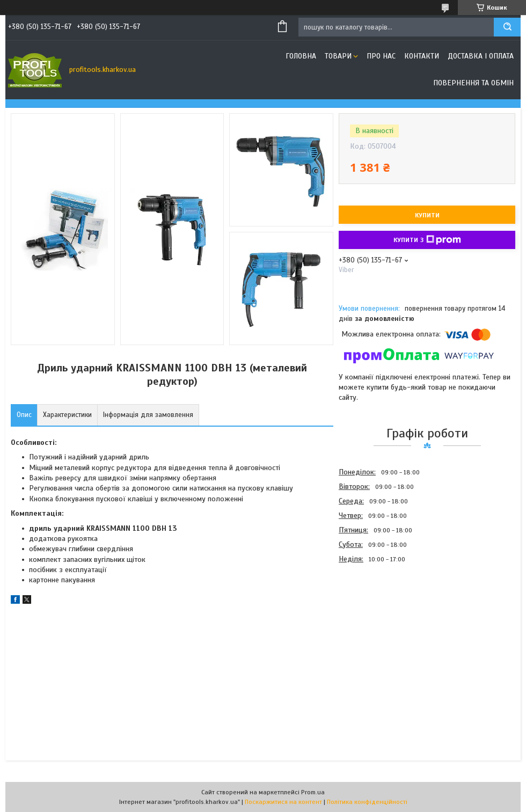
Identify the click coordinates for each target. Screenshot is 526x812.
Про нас (381, 56)
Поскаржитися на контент (283, 802)
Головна (301, 56)
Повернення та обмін (473, 83)
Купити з (427, 240)
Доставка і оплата (481, 56)
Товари (338, 56)
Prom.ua (313, 792)
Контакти (422, 56)
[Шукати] (507, 27)
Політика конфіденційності (367, 802)
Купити (427, 215)
